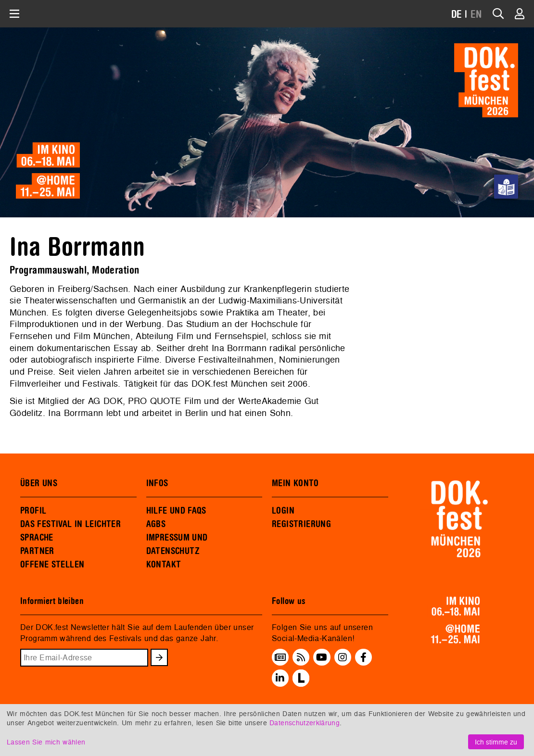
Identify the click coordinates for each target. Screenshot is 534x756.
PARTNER (37, 551)
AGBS (156, 524)
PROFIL (33, 511)
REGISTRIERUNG (301, 524)
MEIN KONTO (295, 483)
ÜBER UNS (39, 483)
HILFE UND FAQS (176, 511)
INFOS (157, 483)
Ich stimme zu (496, 742)
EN (476, 15)
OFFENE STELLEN (52, 565)
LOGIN (283, 511)
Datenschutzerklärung (305, 723)
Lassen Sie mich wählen (46, 742)
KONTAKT (164, 565)
